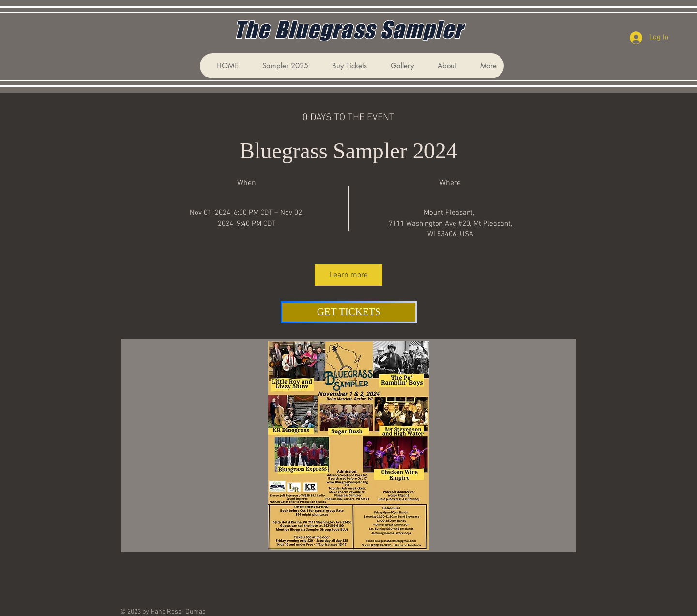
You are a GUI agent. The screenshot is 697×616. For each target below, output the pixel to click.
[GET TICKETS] (349, 312)
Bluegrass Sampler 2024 (348, 151)
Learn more (349, 275)
